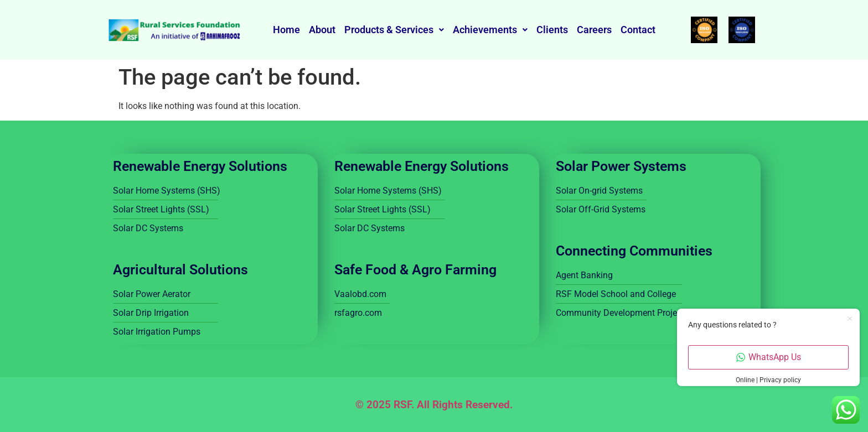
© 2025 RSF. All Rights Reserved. (434, 405)
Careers (594, 30)
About (322, 30)
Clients (552, 30)
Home (286, 30)
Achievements (490, 30)
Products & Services (394, 30)
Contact (638, 30)
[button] (394, 30)
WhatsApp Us (769, 357)
